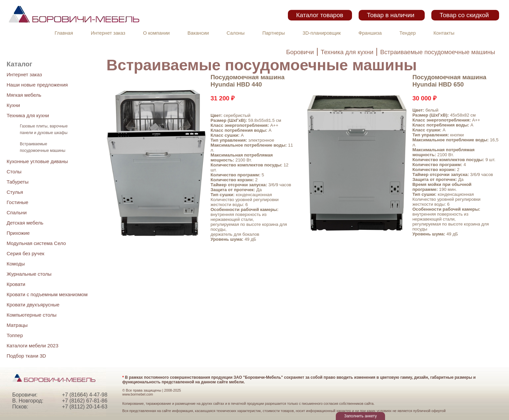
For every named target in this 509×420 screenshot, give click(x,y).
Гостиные (18, 202)
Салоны (236, 33)
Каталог (19, 64)
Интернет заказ (108, 33)
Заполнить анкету (360, 416)
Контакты (444, 33)
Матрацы (17, 325)
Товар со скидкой (464, 15)
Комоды (16, 264)
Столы (14, 172)
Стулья (15, 192)
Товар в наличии (391, 15)
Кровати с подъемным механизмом (47, 294)
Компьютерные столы (32, 315)
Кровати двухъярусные (33, 305)
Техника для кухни (347, 52)
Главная (64, 33)
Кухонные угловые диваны (37, 161)
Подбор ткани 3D (26, 356)
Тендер (408, 33)
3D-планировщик (322, 33)
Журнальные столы (29, 274)
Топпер (15, 335)
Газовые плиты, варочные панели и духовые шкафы (44, 129)
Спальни (17, 212)
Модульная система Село (36, 243)
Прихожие (18, 233)
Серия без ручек (25, 253)
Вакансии (198, 33)
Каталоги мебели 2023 (33, 346)
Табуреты (18, 182)
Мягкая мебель (24, 95)
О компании (157, 33)
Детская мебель (25, 223)
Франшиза (370, 33)
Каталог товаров (320, 15)
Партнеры (274, 33)
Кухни (13, 105)
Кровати (16, 284)
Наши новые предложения (37, 85)
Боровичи (300, 52)
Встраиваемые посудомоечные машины (438, 52)
